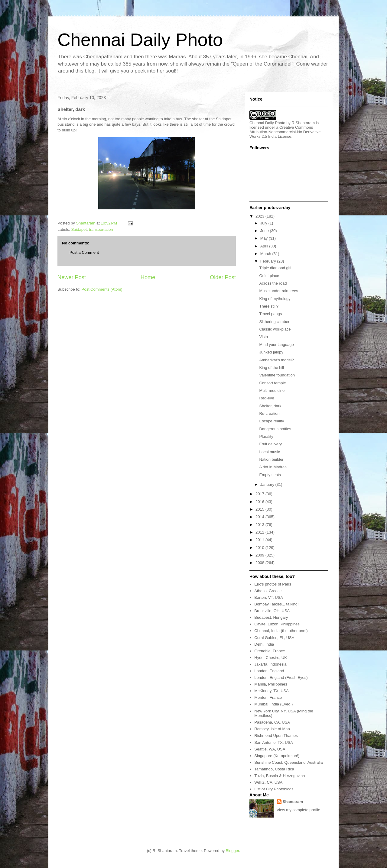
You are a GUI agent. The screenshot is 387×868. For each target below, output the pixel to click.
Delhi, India (264, 644)
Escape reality (272, 421)
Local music (270, 452)
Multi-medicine (272, 390)
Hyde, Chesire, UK (271, 658)
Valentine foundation (277, 375)
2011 (260, 540)
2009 (260, 555)
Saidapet (79, 229)
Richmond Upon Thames (276, 736)
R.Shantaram (303, 123)
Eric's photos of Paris (273, 584)
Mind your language (276, 345)
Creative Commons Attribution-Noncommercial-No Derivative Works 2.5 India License (285, 132)
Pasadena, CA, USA (272, 722)
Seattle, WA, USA (270, 749)
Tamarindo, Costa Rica (274, 769)
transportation (101, 229)
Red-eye (267, 398)
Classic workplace (275, 329)
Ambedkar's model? (276, 360)
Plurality (266, 436)
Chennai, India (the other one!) (281, 631)
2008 (260, 563)
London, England (269, 671)
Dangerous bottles (275, 429)
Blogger (233, 851)
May (265, 238)
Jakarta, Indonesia (270, 664)
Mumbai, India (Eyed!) (273, 704)
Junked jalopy (271, 352)
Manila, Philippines (271, 684)
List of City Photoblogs (274, 789)
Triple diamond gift (275, 268)
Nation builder (271, 459)
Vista (263, 337)
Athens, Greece (268, 591)
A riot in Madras (273, 467)
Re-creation (269, 413)
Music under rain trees (279, 291)
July (264, 223)
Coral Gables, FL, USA (274, 638)
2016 (260, 502)
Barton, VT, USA (269, 597)
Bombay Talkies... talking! (276, 604)
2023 (260, 216)
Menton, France (268, 697)
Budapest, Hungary (271, 617)
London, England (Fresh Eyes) (281, 678)
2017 (260, 494)
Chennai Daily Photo (140, 40)
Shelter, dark (270, 406)
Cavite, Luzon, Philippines (277, 624)
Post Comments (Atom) (102, 289)
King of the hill (272, 368)
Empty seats (270, 475)
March (266, 254)
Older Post (223, 277)
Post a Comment (84, 252)
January (268, 484)
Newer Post (72, 277)
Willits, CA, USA (268, 782)
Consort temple (272, 383)
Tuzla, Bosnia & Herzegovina (280, 776)
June (265, 231)
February (269, 261)
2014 (260, 517)
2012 (260, 532)
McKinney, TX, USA (272, 691)
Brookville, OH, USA (272, 611)
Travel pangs (270, 314)
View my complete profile (298, 810)
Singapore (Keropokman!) (277, 756)
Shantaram (293, 802)
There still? (269, 306)
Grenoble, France (270, 651)
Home (148, 277)
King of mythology (275, 299)
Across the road (273, 283)
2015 (260, 509)
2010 (260, 548)
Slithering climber (274, 322)
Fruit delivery (270, 444)
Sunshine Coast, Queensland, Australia (288, 762)
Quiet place (269, 276)
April (265, 246)
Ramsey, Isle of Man (272, 729)
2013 (260, 525)
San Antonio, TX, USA (274, 742)
